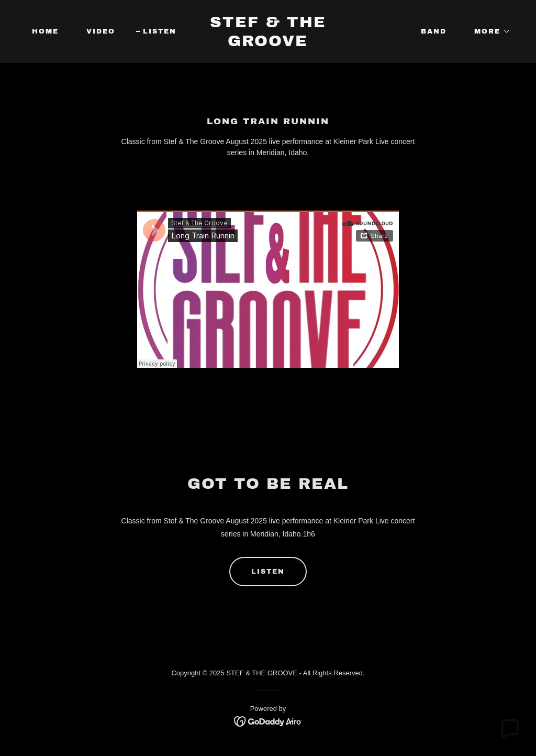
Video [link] (101, 31)
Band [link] (434, 31)
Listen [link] (160, 31)
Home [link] (45, 31)
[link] (268, 43)
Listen (268, 572)
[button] (489, 31)
